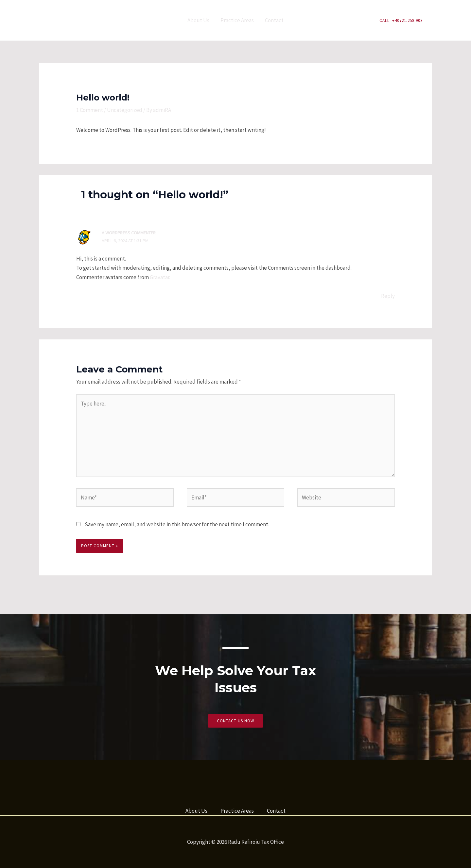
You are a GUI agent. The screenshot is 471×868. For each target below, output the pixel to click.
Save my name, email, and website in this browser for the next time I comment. (177, 524)
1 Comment (90, 110)
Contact (274, 20)
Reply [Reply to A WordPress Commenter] (388, 296)
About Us (198, 20)
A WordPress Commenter (129, 233)
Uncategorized (125, 110)
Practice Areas (237, 20)
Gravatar (160, 277)
